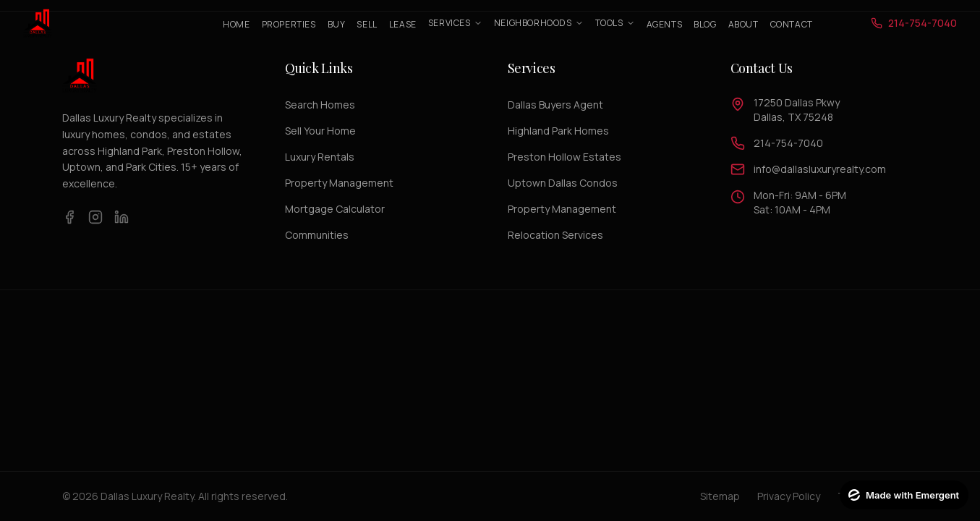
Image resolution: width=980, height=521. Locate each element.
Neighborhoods (539, 23)
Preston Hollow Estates (564, 157)
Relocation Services (555, 235)
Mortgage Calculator (335, 209)
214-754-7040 (788, 143)
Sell (367, 24)
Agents (665, 24)
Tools (615, 23)
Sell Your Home (320, 131)
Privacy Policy (789, 496)
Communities (317, 235)
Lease (403, 24)
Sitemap (720, 496)
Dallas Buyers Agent (555, 105)
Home (236, 24)
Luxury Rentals (320, 157)
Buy (337, 24)
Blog (705, 24)
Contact (792, 24)
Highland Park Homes (558, 131)
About (743, 24)
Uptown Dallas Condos (563, 183)
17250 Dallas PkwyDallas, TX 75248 (797, 110)
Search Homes (320, 105)
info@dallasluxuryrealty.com (820, 169)
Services (455, 23)
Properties (289, 24)
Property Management (339, 183)
